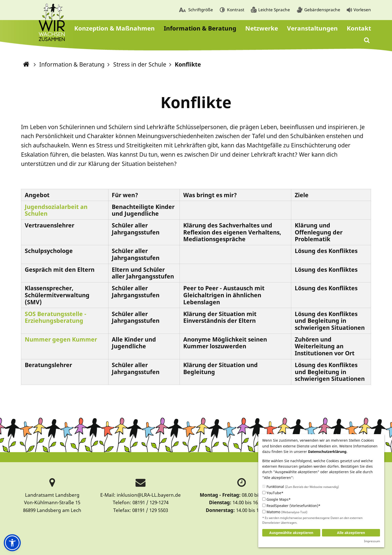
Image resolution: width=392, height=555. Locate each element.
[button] (12, 543)
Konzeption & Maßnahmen (114, 28)
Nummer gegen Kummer (62, 339)
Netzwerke (262, 28)
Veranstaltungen (312, 28)
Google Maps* (276, 499)
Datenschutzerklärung (327, 452)
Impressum (372, 541)
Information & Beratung (200, 28)
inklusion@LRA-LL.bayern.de (149, 495)
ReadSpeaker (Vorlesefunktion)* (291, 506)
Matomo (285, 512)
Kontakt (359, 28)
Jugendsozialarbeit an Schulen (56, 210)
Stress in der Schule (140, 64)
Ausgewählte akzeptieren (291, 533)
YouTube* (273, 493)
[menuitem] (196, 10)
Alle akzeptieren (351, 533)
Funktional (300, 487)
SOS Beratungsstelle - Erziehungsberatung (55, 317)
